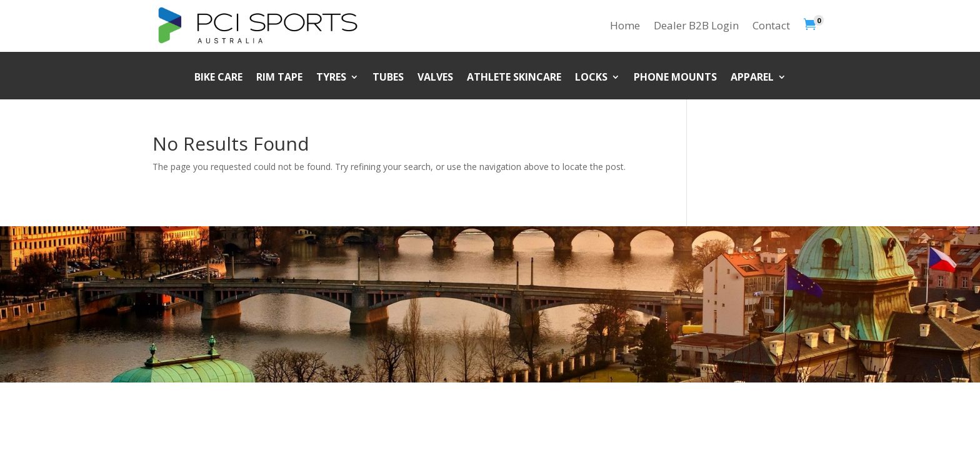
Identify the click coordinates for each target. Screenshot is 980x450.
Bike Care (218, 78)
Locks (591, 78)
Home (625, 25)
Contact (771, 25)
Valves (435, 78)
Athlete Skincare (514, 78)
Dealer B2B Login (696, 25)
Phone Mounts (675, 78)
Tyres (331, 78)
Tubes (388, 78)
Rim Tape (279, 78)
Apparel (752, 78)
